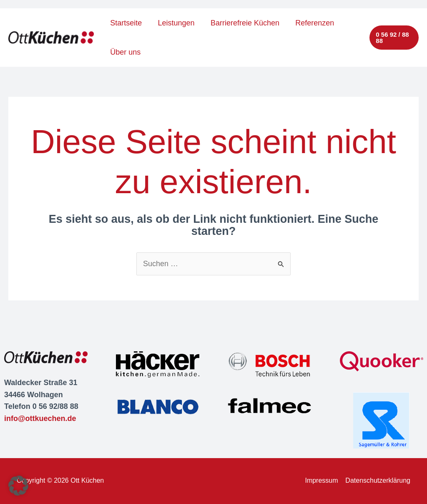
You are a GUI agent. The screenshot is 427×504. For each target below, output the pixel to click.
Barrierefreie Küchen (242, 23)
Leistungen (175, 23)
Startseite (126, 23)
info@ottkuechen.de (40, 418)
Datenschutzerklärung (378, 480)
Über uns (125, 52)
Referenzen (311, 23)
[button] (394, 38)
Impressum (321, 480)
